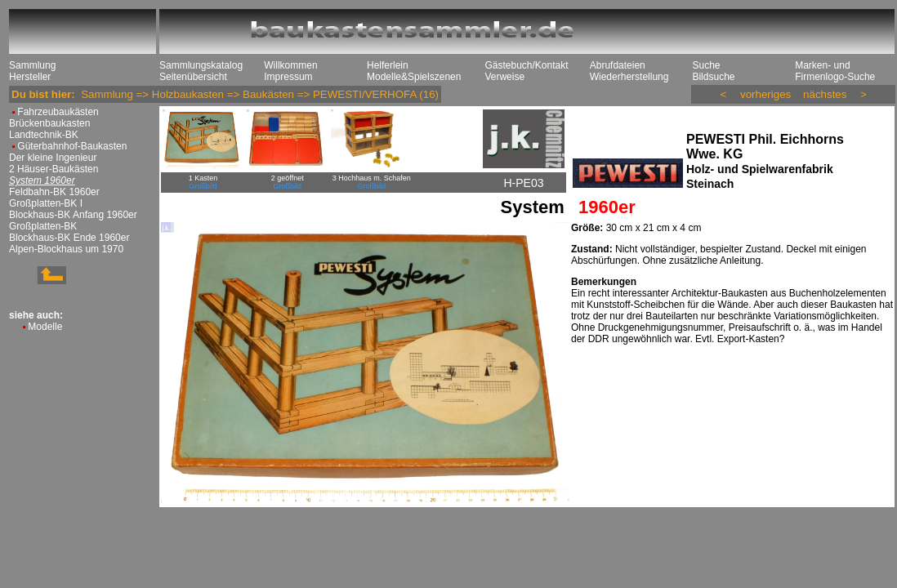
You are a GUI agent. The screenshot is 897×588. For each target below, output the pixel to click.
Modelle (45, 327)
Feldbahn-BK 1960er (54, 192)
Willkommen (290, 65)
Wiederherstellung (629, 77)
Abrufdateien (618, 65)
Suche (706, 65)
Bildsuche (713, 77)
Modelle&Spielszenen (414, 77)
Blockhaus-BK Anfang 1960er (73, 215)
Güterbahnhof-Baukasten (72, 146)
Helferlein (388, 65)
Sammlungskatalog (201, 65)
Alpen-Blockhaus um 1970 (66, 249)
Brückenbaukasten (49, 123)
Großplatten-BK (43, 226)
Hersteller (30, 77)
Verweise (504, 77)
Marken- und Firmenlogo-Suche (835, 71)
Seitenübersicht (193, 77)
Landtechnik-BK (44, 135)
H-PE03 (523, 183)
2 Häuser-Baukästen (54, 169)
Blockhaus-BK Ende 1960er (69, 238)
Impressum (288, 77)
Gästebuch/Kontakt (526, 65)
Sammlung (32, 65)
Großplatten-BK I (46, 203)
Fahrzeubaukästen (58, 112)
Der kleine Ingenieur (53, 158)
